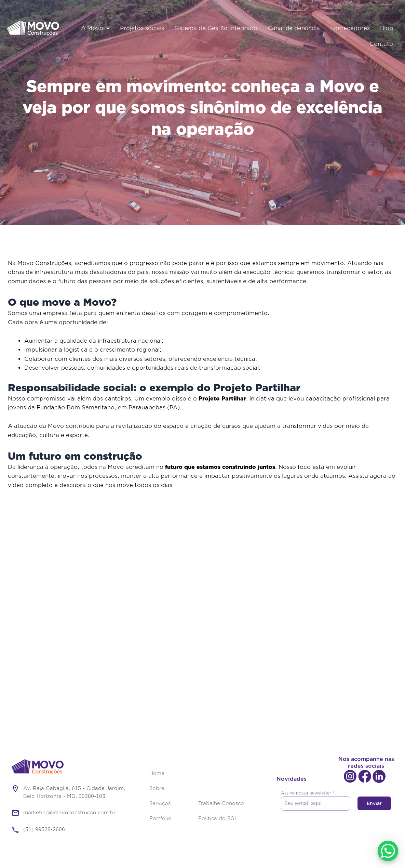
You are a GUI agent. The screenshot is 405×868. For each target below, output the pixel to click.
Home (157, 773)
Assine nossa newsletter (308, 793)
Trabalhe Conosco (221, 804)
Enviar (374, 803)
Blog (387, 28)
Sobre (157, 788)
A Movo (95, 28)
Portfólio (160, 819)
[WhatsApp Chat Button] (388, 851)
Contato (381, 44)
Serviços (160, 804)
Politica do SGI (217, 819)
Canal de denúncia (294, 28)
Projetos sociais (142, 28)
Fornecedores (350, 28)
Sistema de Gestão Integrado (216, 28)
